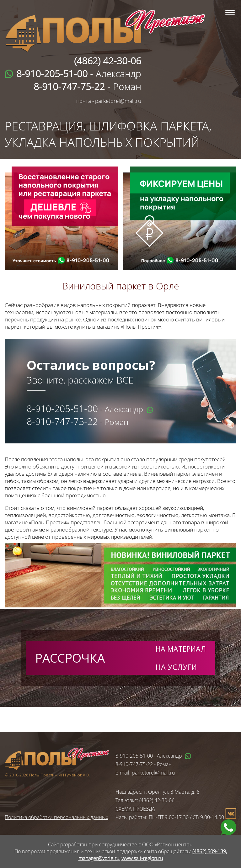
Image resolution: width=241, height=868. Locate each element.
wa (61, 260)
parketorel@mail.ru (153, 773)
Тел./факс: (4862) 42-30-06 (145, 800)
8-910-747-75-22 (62, 421)
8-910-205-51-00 (62, 408)
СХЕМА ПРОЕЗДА (135, 809)
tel (88, 260)
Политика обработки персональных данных (56, 817)
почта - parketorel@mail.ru (109, 101)
